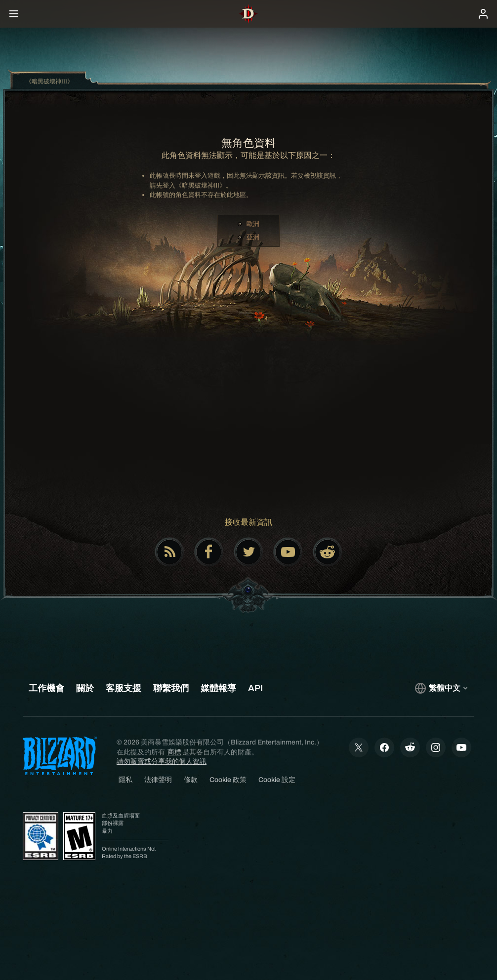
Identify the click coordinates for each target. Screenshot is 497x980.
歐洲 (253, 224)
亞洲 (253, 237)
